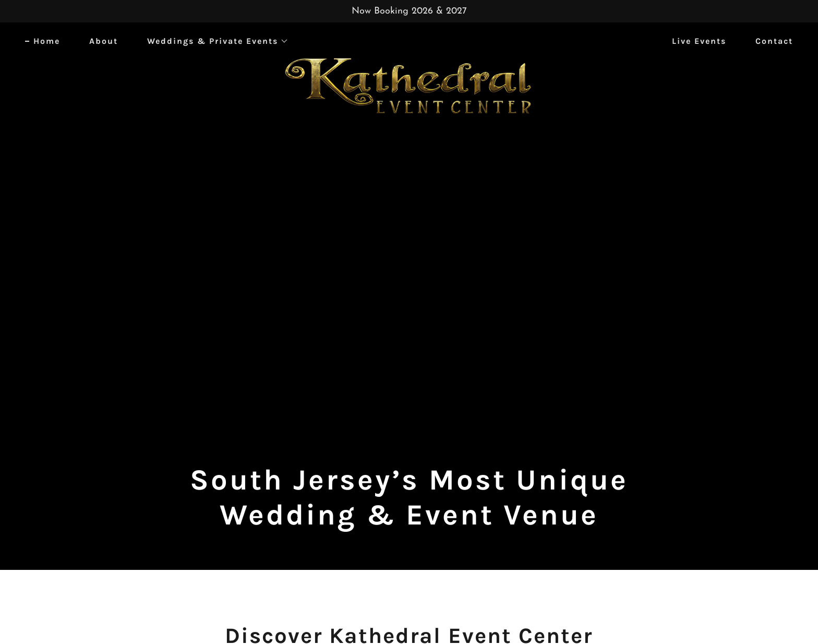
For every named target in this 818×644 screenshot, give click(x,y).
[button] (214, 41)
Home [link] (47, 41)
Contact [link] (774, 41)
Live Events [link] (699, 41)
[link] (409, 39)
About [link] (104, 41)
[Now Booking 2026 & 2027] (409, 11)
